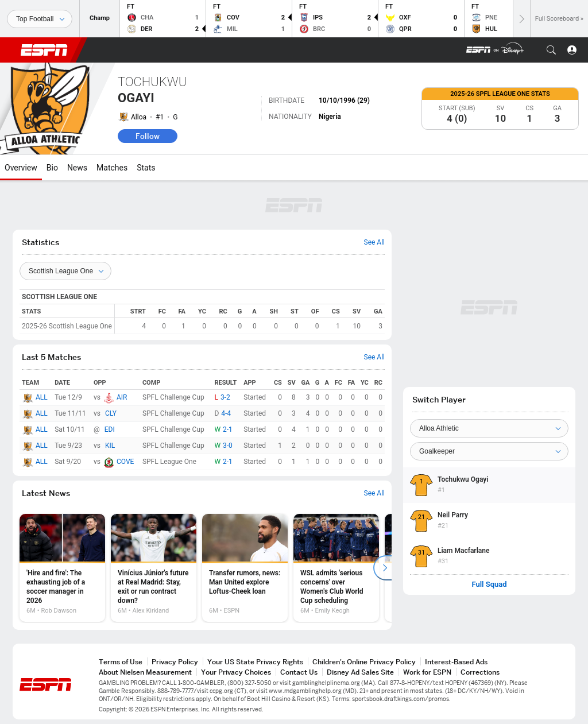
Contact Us (299, 672)
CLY (111, 413)
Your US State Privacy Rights (255, 662)
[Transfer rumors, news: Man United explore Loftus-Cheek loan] (245, 568)
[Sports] (40, 19)
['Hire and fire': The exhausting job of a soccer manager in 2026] (62, 568)
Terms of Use (121, 662)
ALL (42, 397)
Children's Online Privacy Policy (364, 662)
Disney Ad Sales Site (360, 672)
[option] (62, 568)
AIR (122, 397)
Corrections (480, 672)
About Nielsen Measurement (145, 672)
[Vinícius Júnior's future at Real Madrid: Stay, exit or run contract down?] (154, 568)
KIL (110, 446)
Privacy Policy (175, 662)
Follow (148, 136)
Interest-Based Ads (456, 662)
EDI (110, 429)
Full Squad (489, 584)
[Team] (489, 428)
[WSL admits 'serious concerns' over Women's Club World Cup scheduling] (336, 568)
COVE (125, 462)
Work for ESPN (427, 672)
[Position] (489, 451)
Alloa (139, 117)
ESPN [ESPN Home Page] (44, 50)
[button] (551, 50)
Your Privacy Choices (236, 672)
